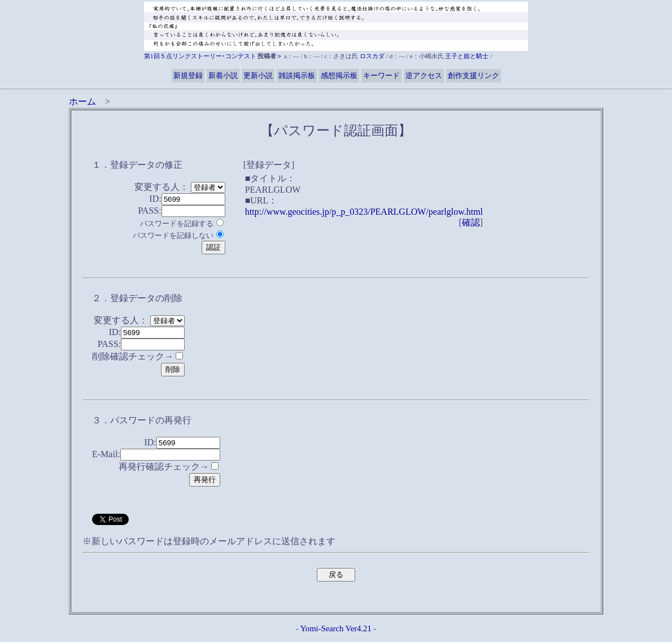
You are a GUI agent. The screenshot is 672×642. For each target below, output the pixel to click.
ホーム (82, 101)
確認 (471, 222)
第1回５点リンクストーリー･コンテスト (200, 56)
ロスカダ (372, 56)
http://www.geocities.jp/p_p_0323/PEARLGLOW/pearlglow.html (364, 212)
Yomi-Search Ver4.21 (336, 628)
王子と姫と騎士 (467, 56)
